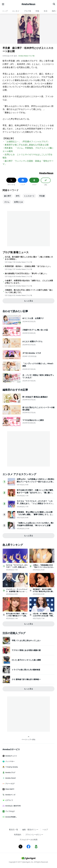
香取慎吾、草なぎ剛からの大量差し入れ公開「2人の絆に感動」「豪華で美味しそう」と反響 (35, 514)
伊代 (18, 196)
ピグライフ (9, 800)
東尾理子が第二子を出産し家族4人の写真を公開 (27, 145)
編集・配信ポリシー (30, 829)
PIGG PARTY (9, 789)
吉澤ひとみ (18, 202)
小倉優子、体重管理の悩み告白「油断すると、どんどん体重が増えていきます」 (29, 282)
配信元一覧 (14, 829)
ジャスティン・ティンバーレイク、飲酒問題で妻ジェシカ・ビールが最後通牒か (17, 591)
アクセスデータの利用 (28, 840)
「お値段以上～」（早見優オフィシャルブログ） (27, 141)
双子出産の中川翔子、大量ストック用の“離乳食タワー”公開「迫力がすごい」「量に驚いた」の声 (35, 493)
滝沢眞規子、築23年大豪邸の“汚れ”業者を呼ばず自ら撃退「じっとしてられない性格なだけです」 (44, 592)
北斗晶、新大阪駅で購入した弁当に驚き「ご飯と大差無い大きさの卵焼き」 (29, 258)
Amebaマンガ (10, 795)
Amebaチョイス (11, 756)
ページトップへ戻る (28, 738)
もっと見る (28, 301)
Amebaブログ (10, 772)
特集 (37, 11)
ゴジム (7, 202)
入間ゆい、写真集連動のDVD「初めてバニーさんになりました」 (44, 567)
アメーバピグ (10, 784)
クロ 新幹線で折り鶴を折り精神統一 (26, 679)
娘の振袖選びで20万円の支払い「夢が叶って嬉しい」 (26, 273)
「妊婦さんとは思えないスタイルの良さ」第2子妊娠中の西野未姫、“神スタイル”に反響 (35, 524)
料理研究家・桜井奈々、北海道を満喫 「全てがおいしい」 (28, 266)
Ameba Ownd (10, 778)
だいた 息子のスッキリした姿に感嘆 (26, 660)
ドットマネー (10, 761)
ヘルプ (45, 829)
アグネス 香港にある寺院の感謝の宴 (26, 650)
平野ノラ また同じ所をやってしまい (26, 640)
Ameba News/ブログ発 (26, 56)
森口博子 (8, 196)
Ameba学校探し (11, 817)
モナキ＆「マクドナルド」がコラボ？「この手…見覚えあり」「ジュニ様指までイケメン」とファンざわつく (35, 503)
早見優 (42, 196)
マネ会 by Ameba (11, 767)
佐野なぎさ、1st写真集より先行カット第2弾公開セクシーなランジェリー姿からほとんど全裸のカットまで (36, 482)
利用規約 (18, 835)
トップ (5, 11)
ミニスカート (29, 196)
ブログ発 (27, 11)
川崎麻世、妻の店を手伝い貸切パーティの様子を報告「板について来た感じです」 (29, 291)
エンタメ (16, 11)
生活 (46, 11)
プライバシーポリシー (34, 835)
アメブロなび (10, 811)
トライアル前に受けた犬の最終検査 (26, 670)
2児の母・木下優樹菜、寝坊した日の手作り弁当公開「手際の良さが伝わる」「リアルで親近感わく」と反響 (44, 617)
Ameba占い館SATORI (13, 806)
